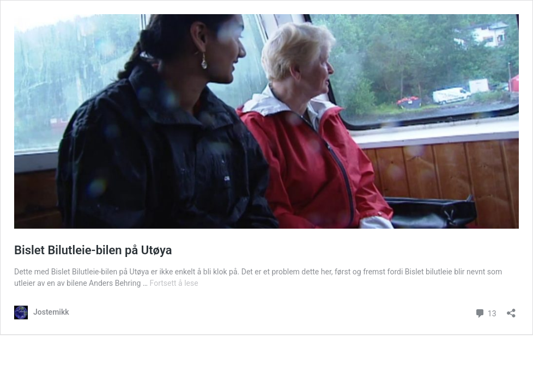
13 (485, 312)
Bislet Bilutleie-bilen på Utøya (93, 250)
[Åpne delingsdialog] (511, 310)
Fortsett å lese (174, 283)
